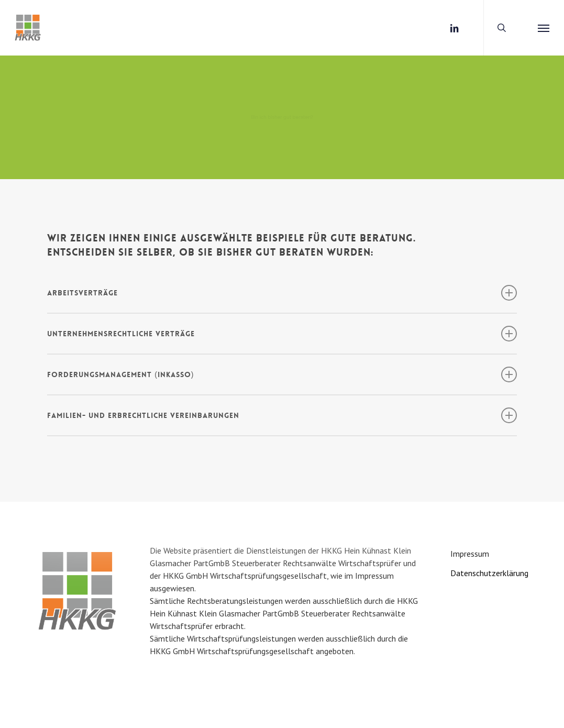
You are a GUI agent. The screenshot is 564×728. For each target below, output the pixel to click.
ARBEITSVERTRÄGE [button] (282, 293)
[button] (544, 28)
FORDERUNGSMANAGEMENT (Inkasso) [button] (282, 374)
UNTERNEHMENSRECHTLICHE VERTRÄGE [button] (282, 334)
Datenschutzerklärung (489, 573)
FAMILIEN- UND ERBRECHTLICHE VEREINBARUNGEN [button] (282, 415)
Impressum (470, 554)
